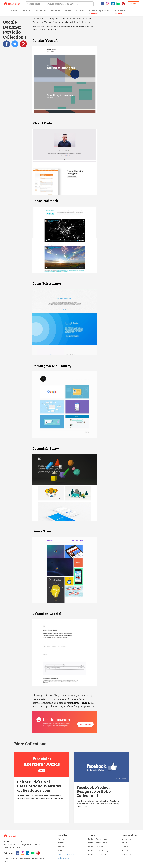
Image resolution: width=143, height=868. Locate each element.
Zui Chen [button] (125, 843)
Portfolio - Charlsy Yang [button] (97, 854)
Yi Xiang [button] (125, 847)
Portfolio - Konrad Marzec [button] (98, 843)
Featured (26, 10)
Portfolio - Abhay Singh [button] (97, 847)
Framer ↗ (120, 12)
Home (14, 10)
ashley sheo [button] (126, 839)
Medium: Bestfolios (65, 858)
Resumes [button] (61, 843)
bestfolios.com (81, 703)
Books (68, 10)
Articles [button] (60, 850)
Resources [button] (61, 847)
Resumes (56, 10)
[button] (14, 12)
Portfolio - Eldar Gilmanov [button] (98, 839)
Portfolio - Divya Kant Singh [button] (99, 850)
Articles (80, 10)
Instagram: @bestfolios (66, 854)
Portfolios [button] (61, 839)
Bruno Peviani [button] (127, 850)
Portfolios (41, 10)
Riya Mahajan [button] (127, 854)
